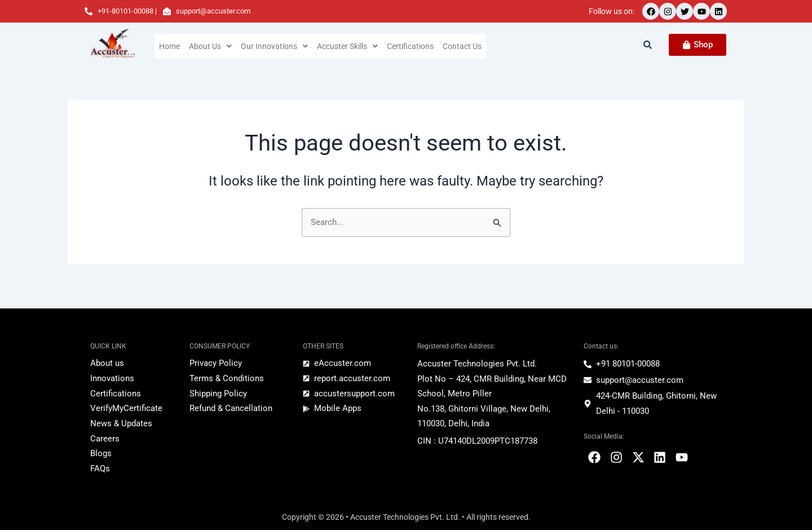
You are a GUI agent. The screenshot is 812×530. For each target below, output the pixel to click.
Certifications (414, 46)
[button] (211, 46)
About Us (211, 46)
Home (170, 46)
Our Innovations (275, 46)
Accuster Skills (350, 46)
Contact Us (467, 46)
